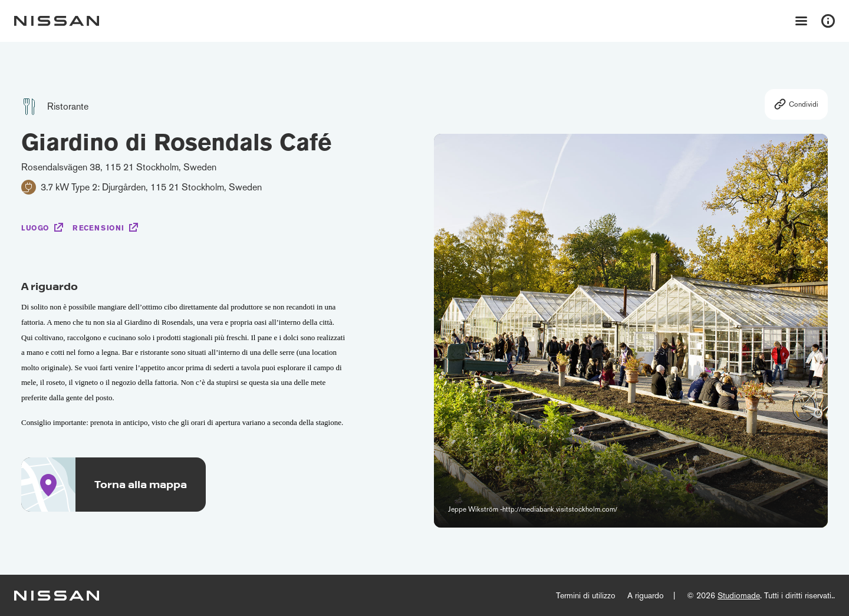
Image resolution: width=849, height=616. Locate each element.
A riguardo (646, 595)
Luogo (35, 228)
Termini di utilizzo (586, 595)
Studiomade (739, 595)
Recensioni (98, 228)
